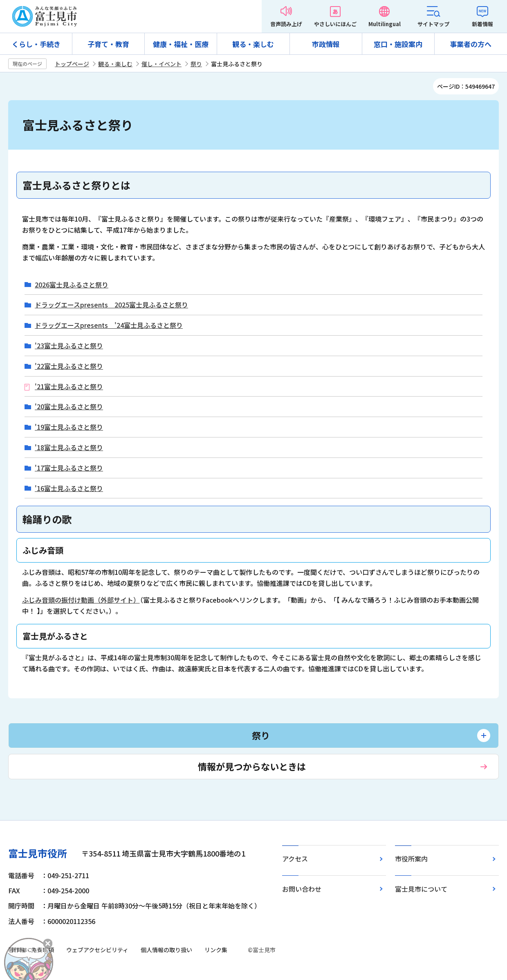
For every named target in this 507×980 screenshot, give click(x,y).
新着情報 (482, 24)
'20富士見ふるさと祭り (69, 407)
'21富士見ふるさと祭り (69, 387)
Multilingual (385, 24)
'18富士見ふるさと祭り (69, 447)
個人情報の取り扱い (166, 950)
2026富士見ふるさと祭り (72, 285)
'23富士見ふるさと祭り (69, 346)
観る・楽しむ (253, 44)
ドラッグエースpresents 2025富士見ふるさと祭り (111, 305)
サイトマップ (433, 24)
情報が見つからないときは (252, 766)
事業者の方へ (471, 44)
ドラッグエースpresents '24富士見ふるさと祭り (109, 325)
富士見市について (421, 889)
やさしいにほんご (335, 24)
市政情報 (326, 44)
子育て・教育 (108, 44)
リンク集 (216, 950)
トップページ (72, 64)
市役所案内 (411, 859)
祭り (196, 64)
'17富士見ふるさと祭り (69, 468)
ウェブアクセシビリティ (97, 950)
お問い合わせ (302, 889)
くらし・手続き (36, 44)
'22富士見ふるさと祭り (69, 366)
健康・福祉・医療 (181, 44)
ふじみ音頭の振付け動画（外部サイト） (81, 600)
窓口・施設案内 (398, 44)
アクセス (295, 859)
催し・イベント (162, 64)
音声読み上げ (286, 24)
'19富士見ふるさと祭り (69, 427)
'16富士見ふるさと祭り (69, 488)
